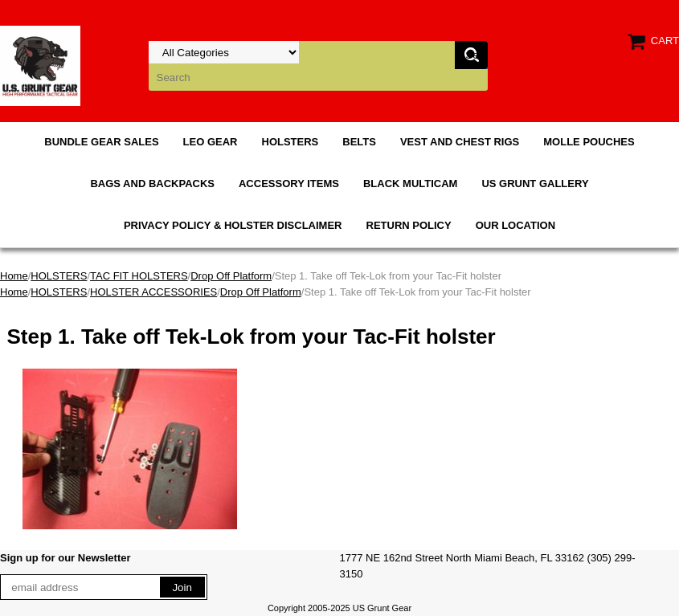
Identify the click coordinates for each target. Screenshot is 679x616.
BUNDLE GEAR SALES (101, 142)
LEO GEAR (211, 142)
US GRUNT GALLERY (535, 184)
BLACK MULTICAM (410, 184)
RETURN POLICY (409, 225)
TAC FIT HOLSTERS (139, 276)
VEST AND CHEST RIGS (460, 142)
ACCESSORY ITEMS (289, 184)
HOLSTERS (290, 142)
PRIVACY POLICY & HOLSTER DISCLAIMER (233, 225)
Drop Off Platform (231, 276)
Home (14, 276)
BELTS (359, 142)
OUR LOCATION (515, 225)
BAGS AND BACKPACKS (152, 184)
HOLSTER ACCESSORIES (153, 292)
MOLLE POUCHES (589, 142)
